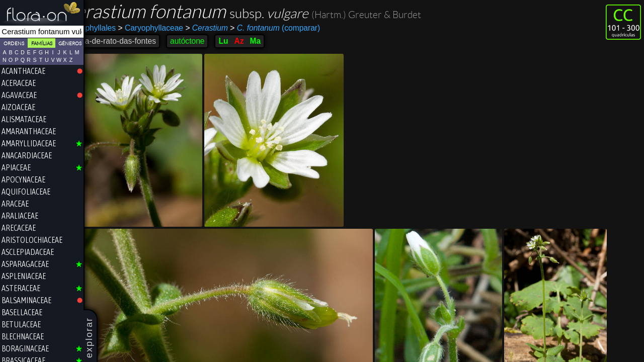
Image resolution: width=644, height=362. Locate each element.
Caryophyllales (114, 28)
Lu (247, 41)
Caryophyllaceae (175, 28)
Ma (280, 41)
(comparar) (299, 28)
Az (263, 41)
